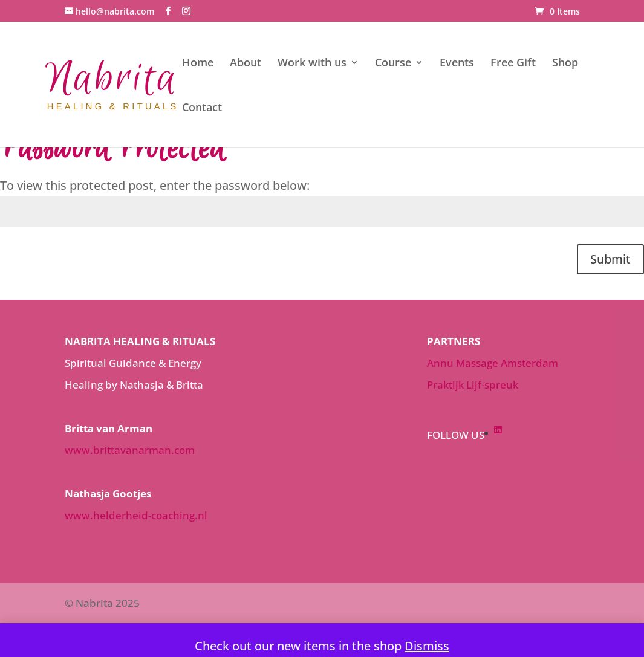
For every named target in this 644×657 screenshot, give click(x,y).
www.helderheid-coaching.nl (136, 515)
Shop (565, 64)
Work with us (312, 64)
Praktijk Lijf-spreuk (473, 385)
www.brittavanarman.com (130, 450)
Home (198, 64)
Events (457, 64)
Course (393, 64)
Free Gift (513, 64)
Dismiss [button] (427, 646)
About (246, 64)
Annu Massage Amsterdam (493, 363)
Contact (202, 108)
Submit (610, 259)
